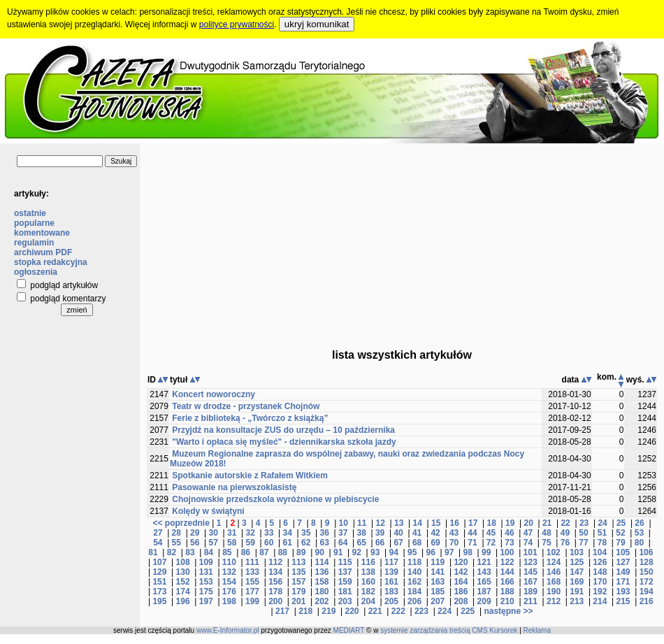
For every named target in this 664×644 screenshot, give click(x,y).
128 (647, 562)
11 (362, 523)
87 (264, 552)
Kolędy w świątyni (208, 511)
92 (357, 552)
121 (484, 562)
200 (275, 601)
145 (531, 572)
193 (623, 592)
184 (414, 592)
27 (158, 533)
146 (554, 572)
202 (322, 601)
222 (398, 611)
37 (343, 533)
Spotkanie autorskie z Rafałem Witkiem (250, 475)
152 (183, 582)
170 (600, 582)
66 (380, 543)
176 (229, 592)
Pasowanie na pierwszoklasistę (234, 487)
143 (484, 572)
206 (414, 601)
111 (252, 562)
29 (195, 533)
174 (183, 592)
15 (436, 523)
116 (368, 562)
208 (461, 601)
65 (361, 543)
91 (338, 552)
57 (214, 543)
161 (391, 582)
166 (507, 582)
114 (322, 562)
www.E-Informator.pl (228, 630)
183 (391, 592)
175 (206, 592)
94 (394, 552)
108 (183, 562)
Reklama (537, 630)
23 (584, 523)
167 (531, 582)
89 (301, 552)
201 (298, 601)
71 (472, 543)
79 (620, 543)
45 (491, 533)
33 (269, 533)
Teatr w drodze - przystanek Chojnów (246, 406)
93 (375, 552)
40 (398, 533)
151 (159, 582)
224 (445, 611)
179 (298, 592)
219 (329, 611)
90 (320, 552)
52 (620, 533)
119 (438, 562)
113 (298, 562)
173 (159, 592)
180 (322, 592)
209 (484, 601)
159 (345, 582)
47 (528, 533)
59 (251, 543)
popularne (34, 223)
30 (214, 533)
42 (435, 533)
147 (577, 572)
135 (298, 572)
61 (288, 543)
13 (399, 523)
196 (183, 601)
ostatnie (30, 213)
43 (454, 533)
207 (438, 601)
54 (158, 543)
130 (183, 572)
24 (602, 523)
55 (176, 543)
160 (368, 582)
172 (647, 582)
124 (554, 562)
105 (623, 552)
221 (375, 611)
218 (305, 611)
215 (623, 601)
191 (577, 592)
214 (600, 601)
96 (431, 552)
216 (647, 601)
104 (600, 552)
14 (418, 523)
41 (417, 533)
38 (361, 533)
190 (554, 592)
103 (577, 552)
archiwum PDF (43, 252)
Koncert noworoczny (214, 394)
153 (206, 582)
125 (577, 562)
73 (509, 543)
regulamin (34, 243)
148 (600, 572)
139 (391, 572)
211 (531, 601)
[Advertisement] (402, 241)
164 (461, 582)
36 (324, 533)
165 (484, 582)
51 (602, 533)
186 (461, 592)
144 (507, 572)
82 (172, 552)
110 (229, 562)
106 (646, 552)
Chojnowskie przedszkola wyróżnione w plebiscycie (275, 499)
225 (468, 611)
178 (275, 592)
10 (344, 523)
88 (283, 552)
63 (324, 543)
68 (417, 543)
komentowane (42, 233)
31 (232, 533)
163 (438, 582)
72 (491, 543)
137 (345, 572)
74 (528, 543)
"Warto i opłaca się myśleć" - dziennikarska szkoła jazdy (284, 442)
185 (438, 592)
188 (507, 592)
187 (484, 592)
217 (282, 611)
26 (639, 523)
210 (507, 601)
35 (306, 533)
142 (461, 572)
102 (554, 552)
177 (252, 592)
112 (275, 562)
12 (381, 523)
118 (414, 562)
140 (414, 572)
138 (368, 572)
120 (461, 562)
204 (368, 601)
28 (176, 533)
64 (343, 543)
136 (322, 572)
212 (554, 601)
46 (509, 533)
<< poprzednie (181, 523)
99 (486, 552)
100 (507, 552)
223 (421, 611)
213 (577, 601)
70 (454, 543)
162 (414, 582)
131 (206, 572)
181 (345, 592)
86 (246, 552)
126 (600, 562)
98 (467, 552)
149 (623, 572)
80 (639, 543)
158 (322, 582)
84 (209, 552)
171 (623, 582)
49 (565, 533)
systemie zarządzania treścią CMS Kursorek (449, 630)
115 (345, 562)
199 (252, 601)
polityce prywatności (237, 24)
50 (583, 533)
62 (306, 543)
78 (602, 543)
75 (546, 543)
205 (391, 601)
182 (368, 592)
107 (159, 562)
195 (159, 601)
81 (153, 552)
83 (190, 552)
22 (565, 523)
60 (269, 543)
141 (438, 572)
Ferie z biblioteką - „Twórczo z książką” (250, 418)
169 (577, 582)
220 (352, 611)
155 (252, 582)
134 (275, 572)
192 (600, 592)
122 (507, 562)
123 (531, 562)
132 (229, 572)
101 (531, 552)
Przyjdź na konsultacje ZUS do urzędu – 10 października (283, 430)
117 (391, 562)
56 (195, 543)
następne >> (508, 611)
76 (565, 543)
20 (528, 523)
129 (159, 572)
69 (435, 543)
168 (554, 582)
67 (398, 543)
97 (449, 552)
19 (510, 523)
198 (229, 601)
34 (288, 533)
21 (547, 523)
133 (252, 572)
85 (227, 552)
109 (206, 562)
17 (473, 523)
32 (251, 533)
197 (206, 601)
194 (647, 592)
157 (298, 582)
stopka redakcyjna (51, 262)
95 (412, 552)
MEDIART (349, 630)
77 (583, 543)
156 (275, 582)
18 (491, 523)
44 (472, 533)
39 (380, 533)
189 (531, 592)
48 (546, 533)
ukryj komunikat (317, 24)
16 (455, 523)
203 (345, 601)
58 (232, 543)
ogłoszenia (36, 272)
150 (647, 572)
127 (623, 562)
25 (621, 523)
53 (639, 533)
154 (229, 582)
